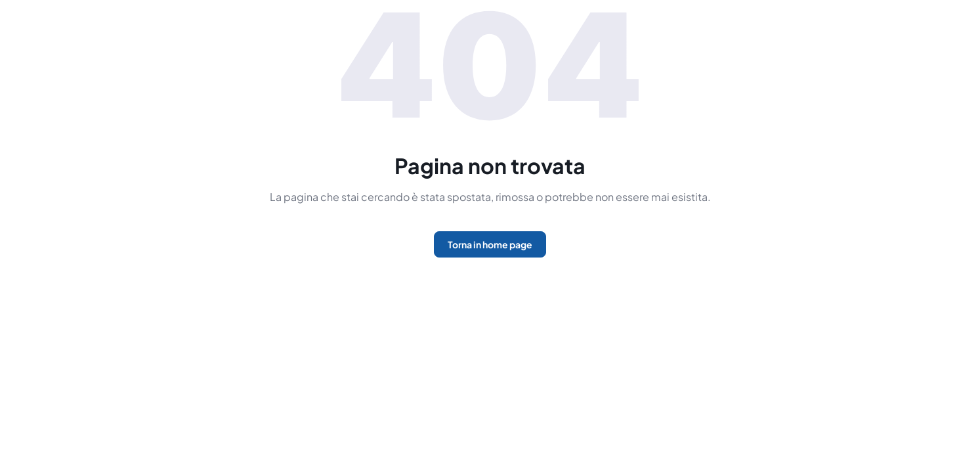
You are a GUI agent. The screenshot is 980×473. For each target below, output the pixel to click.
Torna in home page (490, 244)
